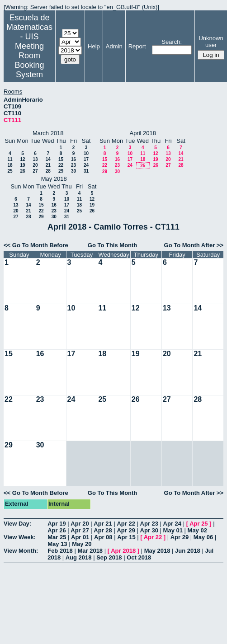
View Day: (17, 524)
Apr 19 (57, 524)
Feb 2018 (60, 551)
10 (86, 153)
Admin (114, 46)
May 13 (57, 544)
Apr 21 (103, 524)
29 (61, 171)
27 (35, 171)
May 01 (173, 530)
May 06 (203, 537)
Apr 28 (103, 530)
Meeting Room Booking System (29, 60)
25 (10, 171)
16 (73, 159)
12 (22, 159)
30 (73, 171)
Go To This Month (113, 245)
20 (35, 165)
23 (73, 165)
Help (94, 46)
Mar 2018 (90, 551)
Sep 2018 (109, 557)
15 (61, 159)
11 (10, 159)
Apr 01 (80, 537)
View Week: (20, 537)
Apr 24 (172, 524)
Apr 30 (149, 530)
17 (86, 159)
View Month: (21, 551)
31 (86, 171)
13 (35, 159)
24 (86, 165)
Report (137, 46)
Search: (172, 42)
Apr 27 (80, 530)
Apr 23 (149, 524)
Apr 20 (80, 524)
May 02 (197, 530)
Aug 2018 (79, 557)
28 (48, 171)
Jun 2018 (188, 551)
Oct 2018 (139, 557)
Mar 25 (57, 537)
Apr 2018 (123, 551)
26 (22, 171)
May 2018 (157, 551)
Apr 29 (126, 530)
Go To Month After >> (194, 245)
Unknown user (211, 42)
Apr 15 (126, 537)
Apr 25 (199, 524)
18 (10, 165)
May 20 (82, 544)
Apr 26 (57, 530)
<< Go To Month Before (36, 245)
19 (22, 165)
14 (48, 159)
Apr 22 (126, 524)
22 (61, 165)
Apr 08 (103, 537)
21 (48, 165)
